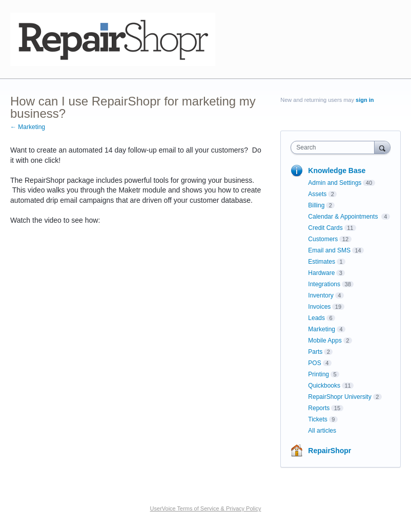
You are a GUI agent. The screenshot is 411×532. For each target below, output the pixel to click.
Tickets (318, 419)
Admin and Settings (335, 183)
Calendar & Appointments (344, 217)
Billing (316, 205)
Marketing (322, 329)
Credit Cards (325, 228)
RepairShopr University (340, 397)
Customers (323, 239)
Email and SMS (329, 250)
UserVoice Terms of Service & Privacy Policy (206, 508)
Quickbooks (324, 386)
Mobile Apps (325, 341)
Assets (317, 194)
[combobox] (335, 147)
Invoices (319, 307)
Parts (315, 352)
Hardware (321, 273)
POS (314, 363)
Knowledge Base (337, 171)
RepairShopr (330, 451)
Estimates (322, 262)
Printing (318, 374)
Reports (319, 408)
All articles (322, 431)
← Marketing (28, 127)
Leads (316, 318)
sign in (365, 100)
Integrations (324, 284)
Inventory (321, 295)
